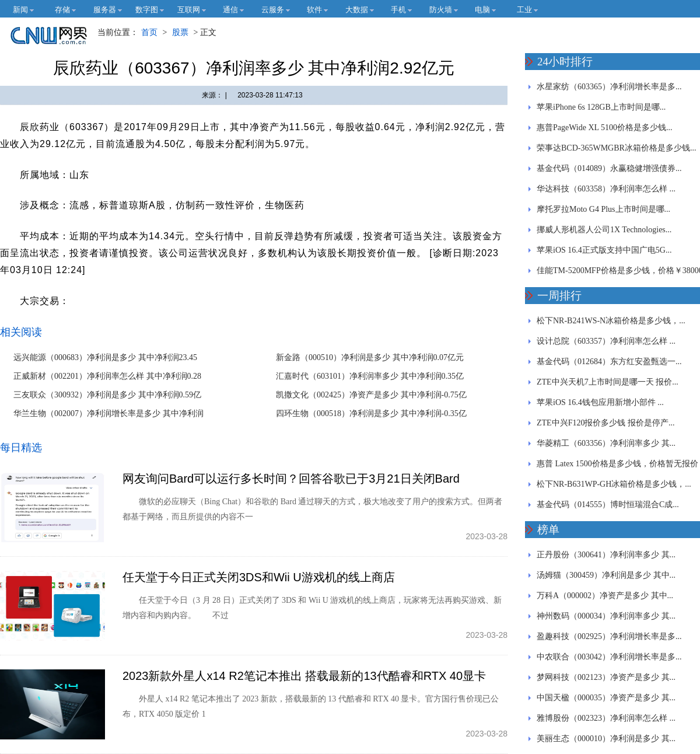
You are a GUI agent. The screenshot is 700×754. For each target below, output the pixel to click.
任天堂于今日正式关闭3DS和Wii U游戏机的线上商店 (259, 577)
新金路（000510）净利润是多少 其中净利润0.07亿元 (370, 357)
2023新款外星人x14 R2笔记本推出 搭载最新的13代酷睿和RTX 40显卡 (304, 676)
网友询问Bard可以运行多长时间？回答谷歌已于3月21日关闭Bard (291, 479)
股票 (180, 32)
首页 (149, 32)
